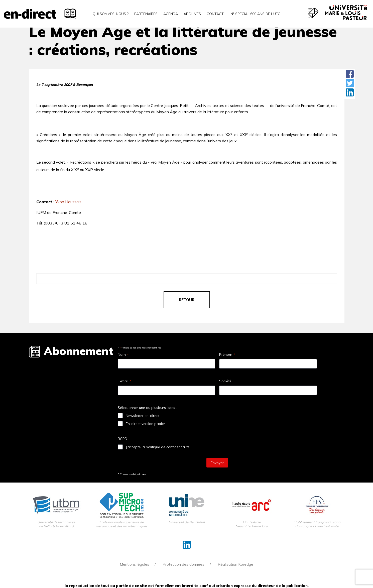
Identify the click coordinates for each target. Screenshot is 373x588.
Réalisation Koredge (235, 564)
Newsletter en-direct (143, 416)
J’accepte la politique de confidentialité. (158, 447)
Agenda (171, 14)
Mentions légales (135, 564)
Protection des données (183, 564)
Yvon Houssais (68, 202)
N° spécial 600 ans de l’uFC (255, 14)
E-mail (124, 381)
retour (187, 300)
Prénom (227, 355)
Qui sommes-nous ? (111, 14)
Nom (123, 355)
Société (225, 381)
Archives (192, 14)
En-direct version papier (145, 424)
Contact (215, 14)
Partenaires (146, 14)
